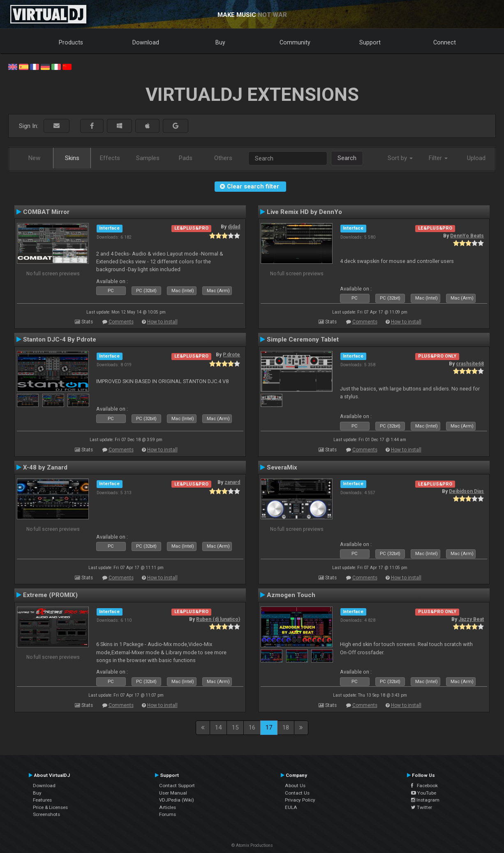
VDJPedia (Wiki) (177, 800)
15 (235, 727)
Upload (476, 158)
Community (295, 42)
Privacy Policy (300, 800)
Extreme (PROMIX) (50, 595)
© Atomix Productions (252, 845)
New (34, 158)
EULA (291, 807)
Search (347, 158)
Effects (110, 158)
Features (42, 800)
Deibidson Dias (466, 491)
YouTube (424, 793)
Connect (445, 42)
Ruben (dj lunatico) (218, 619)
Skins (72, 158)
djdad (234, 227)
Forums (168, 814)
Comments (121, 322)
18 (286, 727)
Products (71, 42)
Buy (220, 42)
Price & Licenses (50, 807)
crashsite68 (470, 364)
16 (252, 727)
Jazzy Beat (471, 619)
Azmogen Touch (291, 595)
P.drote (231, 355)
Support (370, 42)
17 (269, 727)
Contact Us (297, 793)
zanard (232, 482)
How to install (162, 322)
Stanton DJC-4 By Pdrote (60, 339)
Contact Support (177, 786)
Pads (186, 158)
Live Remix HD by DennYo (304, 212)
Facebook (424, 786)
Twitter (422, 807)
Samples (148, 158)
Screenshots (46, 814)
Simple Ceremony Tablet (303, 339)
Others (223, 158)
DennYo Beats (467, 236)
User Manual (173, 793)
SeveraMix (282, 467)
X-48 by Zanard (45, 467)
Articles (168, 807)
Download (146, 42)
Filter (438, 158)
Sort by (400, 158)
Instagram (425, 800)
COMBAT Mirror (46, 212)
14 (218, 727)
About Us (295, 786)
